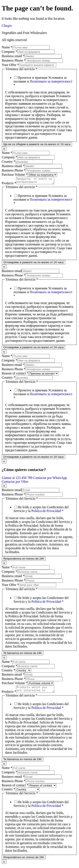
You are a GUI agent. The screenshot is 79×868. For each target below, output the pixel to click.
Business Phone (14, 60)
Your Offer (10, 65)
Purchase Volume (15, 175)
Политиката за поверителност (51, 81)
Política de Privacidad (46, 512)
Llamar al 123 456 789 (17, 479)
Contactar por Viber (15, 483)
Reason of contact (15, 375)
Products (9, 184)
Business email (13, 56)
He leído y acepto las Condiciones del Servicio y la (41, 510)
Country (8, 162)
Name (7, 47)
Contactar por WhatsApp (50, 479)
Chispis (7, 26)
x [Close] (4, 149)
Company (9, 52)
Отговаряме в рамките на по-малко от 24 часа (33, 264)
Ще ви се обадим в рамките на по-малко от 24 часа (37, 144)
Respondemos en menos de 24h (24, 560)
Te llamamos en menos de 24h (23, 654)
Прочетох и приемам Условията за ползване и (43, 81)
